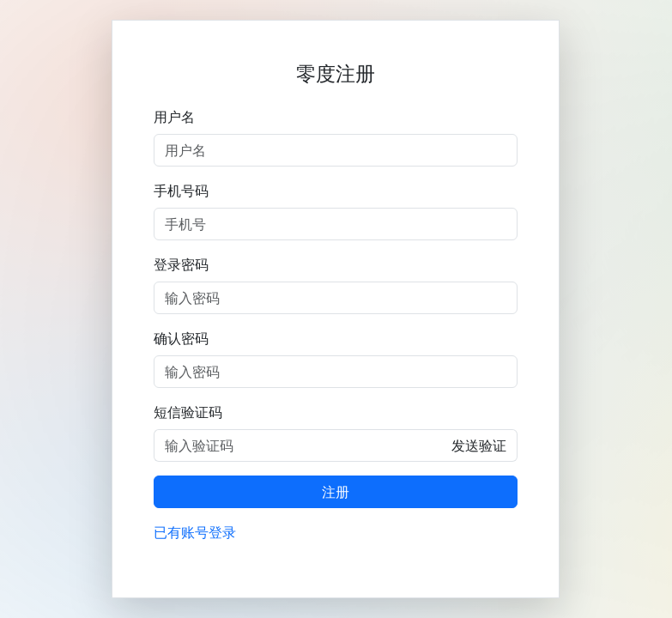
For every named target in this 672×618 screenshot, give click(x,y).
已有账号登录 (195, 532)
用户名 (174, 117)
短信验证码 (188, 412)
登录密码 (181, 264)
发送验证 (479, 445)
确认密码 (181, 338)
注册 (336, 492)
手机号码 (181, 191)
